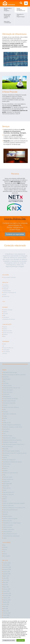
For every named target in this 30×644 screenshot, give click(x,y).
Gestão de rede (7, 423)
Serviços (5, 497)
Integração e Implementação (6, 290)
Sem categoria (7, 556)
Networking (6, 455)
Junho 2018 (6, 604)
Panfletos (5, 334)
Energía (5, 416)
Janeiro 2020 (6, 565)
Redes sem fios (7, 488)
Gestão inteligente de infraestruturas (21, 9)
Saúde (5, 490)
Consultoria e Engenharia (5, 286)
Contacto (5, 405)
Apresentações (7, 379)
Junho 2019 (6, 580)
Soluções (5, 514)
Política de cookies (8, 477)
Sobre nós (4, 345)
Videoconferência (7, 532)
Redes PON (6, 486)
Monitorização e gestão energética (8, 9)
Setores (5, 501)
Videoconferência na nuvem (10, 534)
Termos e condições (8, 525)
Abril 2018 (5, 609)
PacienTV (5, 468)
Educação (5, 314)
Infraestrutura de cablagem (10, 438)
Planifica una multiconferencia (10, 473)
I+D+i (4, 434)
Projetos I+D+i (6, 481)
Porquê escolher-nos (8, 348)
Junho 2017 (6, 617)
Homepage (6, 431)
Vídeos (5, 538)
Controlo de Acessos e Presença (11, 407)
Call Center (6, 383)
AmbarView (6, 377)
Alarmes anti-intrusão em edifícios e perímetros (14, 375)
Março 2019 (6, 587)
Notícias (5, 327)
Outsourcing (6, 296)
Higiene (5, 312)
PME (4, 316)
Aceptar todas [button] (21, 640)
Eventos (5, 329)
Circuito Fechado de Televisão (10, 399)
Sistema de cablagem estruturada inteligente (14, 503)
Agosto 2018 (6, 602)
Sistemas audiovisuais (8, 505)
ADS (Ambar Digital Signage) (10, 372)
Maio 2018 (6, 607)
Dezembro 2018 (7, 593)
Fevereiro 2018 (7, 613)
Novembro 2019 (7, 569)
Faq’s (4, 420)
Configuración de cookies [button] (9, 640)
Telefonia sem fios (7, 521)
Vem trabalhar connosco (6, 353)
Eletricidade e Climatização (7, 22)
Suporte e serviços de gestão (10, 519)
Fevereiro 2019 (7, 589)
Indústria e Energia (8, 310)
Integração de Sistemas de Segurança (12, 440)
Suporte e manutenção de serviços (9, 294)
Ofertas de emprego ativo (9, 460)
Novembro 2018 (7, 596)
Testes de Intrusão (7, 527)
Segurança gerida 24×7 (9, 492)
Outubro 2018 (6, 598)
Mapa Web (6, 449)
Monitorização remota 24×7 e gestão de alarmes (7, 16)
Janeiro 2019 (6, 591)
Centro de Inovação (8, 390)
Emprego (5, 547)
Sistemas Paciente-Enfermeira (10, 510)
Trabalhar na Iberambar (9, 529)
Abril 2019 (5, 585)
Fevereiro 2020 (7, 563)
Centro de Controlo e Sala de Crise (12, 388)
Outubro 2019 (6, 572)
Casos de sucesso (7, 331)
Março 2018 (6, 611)
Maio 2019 (6, 583)
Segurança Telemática (8, 495)
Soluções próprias (7, 516)
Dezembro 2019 (7, 567)
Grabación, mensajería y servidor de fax (13, 427)
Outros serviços (7, 464)
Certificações (6, 350)
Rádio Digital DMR (7, 484)
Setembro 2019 (7, 574)
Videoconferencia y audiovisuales (11, 536)
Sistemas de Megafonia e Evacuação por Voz (14, 508)
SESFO (5, 499)
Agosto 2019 (6, 576)
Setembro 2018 (7, 600)
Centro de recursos (8, 333)
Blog (4, 336)
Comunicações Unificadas (9, 277)
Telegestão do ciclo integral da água (21, 16)
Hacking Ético (6, 429)
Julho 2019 (6, 578)
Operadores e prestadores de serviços (8, 318)
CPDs (4, 410)
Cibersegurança (7, 396)
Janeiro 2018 (6, 615)
